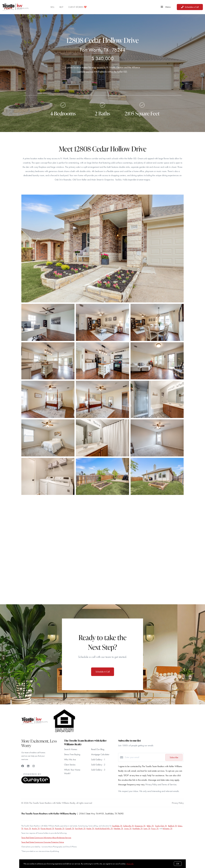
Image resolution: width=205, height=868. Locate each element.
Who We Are (70, 759)
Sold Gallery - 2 (98, 765)
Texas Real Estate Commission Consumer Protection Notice (43, 842)
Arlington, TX (167, 828)
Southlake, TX (117, 826)
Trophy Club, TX (161, 826)
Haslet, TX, (90, 828)
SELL (52, 7)
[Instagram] (34, 766)
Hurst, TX (28, 828)
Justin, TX (147, 828)
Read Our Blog (98, 749)
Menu (166, 7)
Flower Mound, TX (47, 828)
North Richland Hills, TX (104, 828)
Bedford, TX (172, 826)
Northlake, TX (137, 828)
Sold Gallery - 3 (98, 770)
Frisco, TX (155, 828)
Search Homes (71, 749)
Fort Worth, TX (80, 828)
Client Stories (70, 765)
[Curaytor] (36, 783)
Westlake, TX (118, 828)
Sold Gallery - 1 (98, 759)
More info (130, 864)
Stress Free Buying (72, 754)
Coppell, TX (70, 828)
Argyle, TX (36, 828)
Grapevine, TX (140, 826)
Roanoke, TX (60, 828)
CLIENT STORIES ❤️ (78, 7)
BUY (61, 7)
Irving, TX (128, 828)
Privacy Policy (178, 803)
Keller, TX (150, 826)
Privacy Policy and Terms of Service (161, 784)
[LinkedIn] (28, 766)
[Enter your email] (144, 757)
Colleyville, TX (128, 826)
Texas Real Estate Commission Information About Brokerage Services (46, 838)
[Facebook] (23, 766)
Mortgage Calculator (100, 754)
